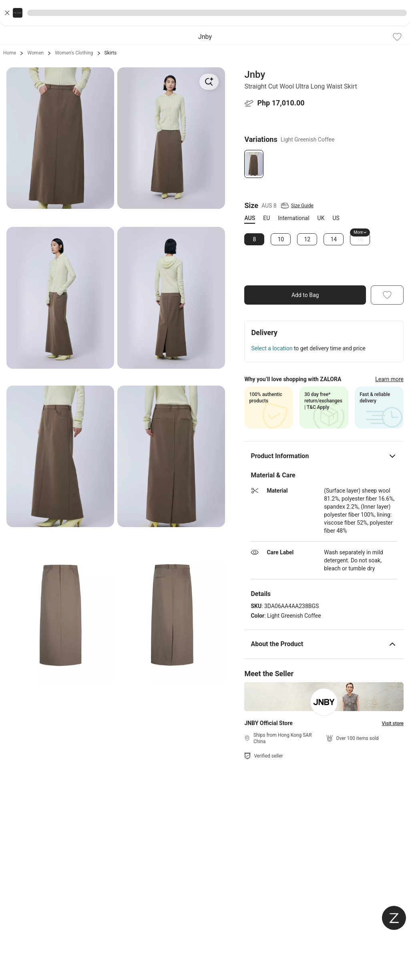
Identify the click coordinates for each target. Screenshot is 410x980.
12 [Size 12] (307, 239)
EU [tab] (266, 218)
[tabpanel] (324, 239)
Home (10, 53)
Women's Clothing (74, 53)
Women (35, 53)
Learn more (389, 379)
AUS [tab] (250, 218)
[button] (205, 13)
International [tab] (293, 218)
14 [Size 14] (334, 239)
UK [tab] (321, 218)
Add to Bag (305, 295)
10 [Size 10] (281, 239)
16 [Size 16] (360, 239)
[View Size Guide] (297, 206)
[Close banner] (7, 13)
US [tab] (336, 218)
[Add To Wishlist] (397, 37)
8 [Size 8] (254, 239)
